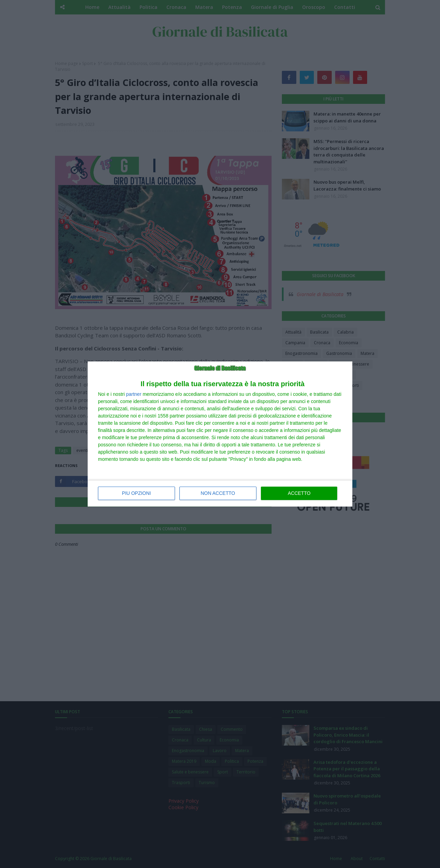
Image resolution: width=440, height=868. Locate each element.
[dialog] (220, 434)
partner (134, 394)
